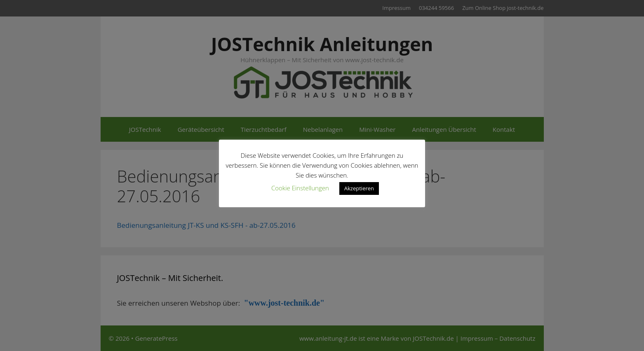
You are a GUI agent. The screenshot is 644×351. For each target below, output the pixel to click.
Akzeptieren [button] (359, 188)
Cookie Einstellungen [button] (300, 188)
